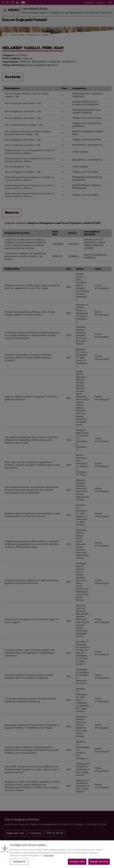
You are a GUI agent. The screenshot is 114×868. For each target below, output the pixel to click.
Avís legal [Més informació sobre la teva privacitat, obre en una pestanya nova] (49, 858)
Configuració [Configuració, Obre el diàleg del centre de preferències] (19, 864)
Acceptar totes (77, 864)
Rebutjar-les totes (99, 864)
